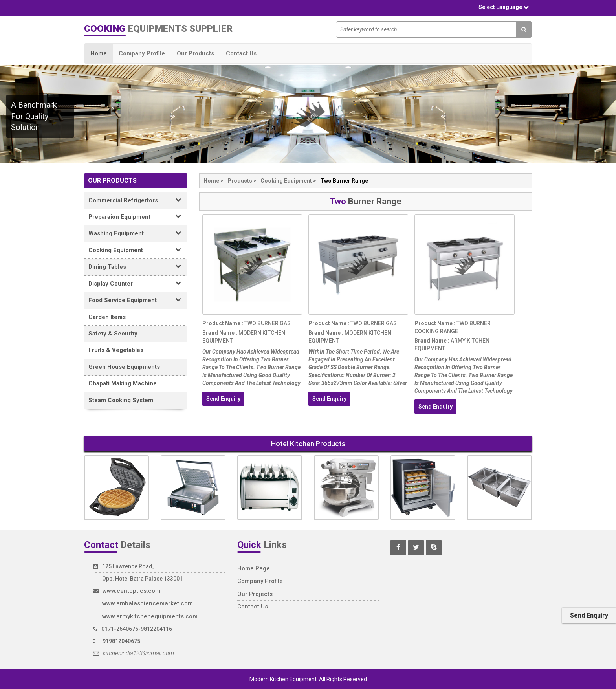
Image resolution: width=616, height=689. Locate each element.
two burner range (344, 181)
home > (214, 181)
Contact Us (241, 53)
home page (254, 568)
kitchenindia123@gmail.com (134, 653)
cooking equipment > (288, 181)
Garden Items (107, 317)
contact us (253, 607)
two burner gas (267, 323)
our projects (255, 594)
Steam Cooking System (121, 400)
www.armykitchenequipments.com (150, 616)
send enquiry (223, 399)
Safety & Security (113, 334)
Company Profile (142, 53)
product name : (223, 323)
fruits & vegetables (116, 350)
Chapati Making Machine (123, 383)
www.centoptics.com (131, 591)
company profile (260, 581)
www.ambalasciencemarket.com (148, 603)
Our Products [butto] (195, 53)
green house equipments (124, 367)
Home (99, 53)
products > (242, 181)
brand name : (220, 333)
